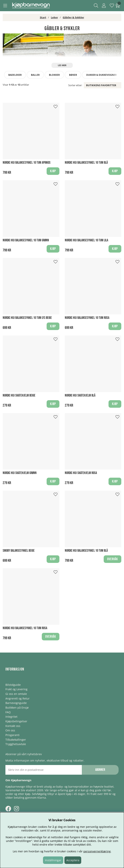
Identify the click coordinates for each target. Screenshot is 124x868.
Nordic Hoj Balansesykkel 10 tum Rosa (87, 318)
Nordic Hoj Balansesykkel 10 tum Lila (86, 240)
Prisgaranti (12, 735)
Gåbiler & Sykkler (73, 17)
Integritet (11, 717)
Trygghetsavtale (16, 744)
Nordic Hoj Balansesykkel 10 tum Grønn (26, 240)
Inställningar (53, 860)
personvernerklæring (97, 851)
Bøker (73, 75)
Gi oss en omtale (16, 694)
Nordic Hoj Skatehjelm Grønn (20, 473)
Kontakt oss (13, 726)
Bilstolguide (13, 685)
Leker (54, 17)
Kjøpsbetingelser (16, 721)
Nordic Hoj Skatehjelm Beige (19, 395)
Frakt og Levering (16, 689)
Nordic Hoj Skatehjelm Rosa (81, 473)
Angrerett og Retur (18, 698)
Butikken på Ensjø (17, 708)
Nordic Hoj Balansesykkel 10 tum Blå (86, 163)
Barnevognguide (16, 703)
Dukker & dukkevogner (101, 75)
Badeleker (15, 75)
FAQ (8, 712)
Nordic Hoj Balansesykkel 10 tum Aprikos (27, 163)
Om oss (10, 730)
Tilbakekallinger (16, 740)
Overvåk (112, 559)
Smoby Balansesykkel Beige (19, 551)
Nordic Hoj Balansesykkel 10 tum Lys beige (27, 318)
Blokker (54, 75)
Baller (35, 75)
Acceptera (73, 860)
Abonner (100, 770)
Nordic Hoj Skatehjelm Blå (80, 395)
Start (43, 17)
